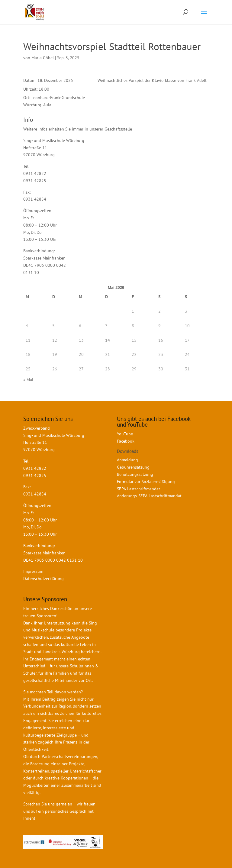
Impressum (33, 571)
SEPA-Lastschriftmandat (139, 489)
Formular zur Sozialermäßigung (146, 482)
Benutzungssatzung (135, 474)
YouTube (125, 434)
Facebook (126, 441)
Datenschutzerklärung (43, 579)
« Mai (28, 380)
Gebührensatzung (133, 467)
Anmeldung (127, 460)
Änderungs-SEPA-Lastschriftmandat (149, 496)
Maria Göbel (43, 58)
